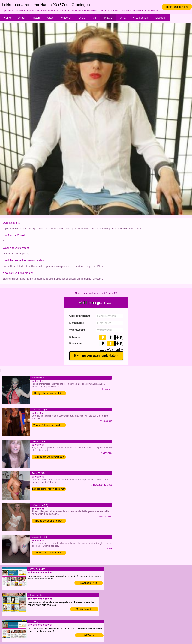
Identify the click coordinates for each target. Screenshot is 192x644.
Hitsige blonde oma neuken (49, 521)
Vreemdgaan (140, 18)
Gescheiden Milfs (89, 583)
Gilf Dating (89, 635)
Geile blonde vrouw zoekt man (49, 457)
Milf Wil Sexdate (84, 609)
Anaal (22, 18)
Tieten (36, 18)
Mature (108, 18)
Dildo (82, 18)
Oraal (50, 18)
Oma (123, 18)
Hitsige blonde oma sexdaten (49, 393)
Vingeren (66, 18)
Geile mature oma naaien (49, 553)
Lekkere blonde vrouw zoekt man (49, 489)
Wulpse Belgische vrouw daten (49, 425)
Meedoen (161, 18)
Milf (95, 18)
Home (7, 18)
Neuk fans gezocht (177, 7)
